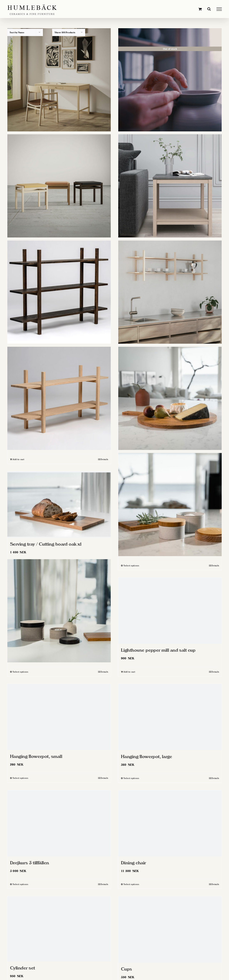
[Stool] (59, 186)
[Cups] (170, 929)
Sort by (17, 32)
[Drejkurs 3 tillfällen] (59, 823)
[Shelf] (59, 398)
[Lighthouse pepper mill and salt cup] (170, 611)
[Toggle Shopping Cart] (200, 9)
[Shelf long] (170, 292)
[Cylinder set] (59, 929)
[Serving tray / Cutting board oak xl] (59, 504)
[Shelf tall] (59, 292)
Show (65, 32)
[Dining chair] (170, 823)
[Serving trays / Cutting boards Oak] (170, 398)
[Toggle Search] (209, 9)
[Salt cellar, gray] (59, 611)
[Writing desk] (59, 80)
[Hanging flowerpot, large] (170, 717)
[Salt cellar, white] (170, 504)
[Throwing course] (170, 80)
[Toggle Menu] (219, 9)
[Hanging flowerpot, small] (59, 717)
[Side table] (170, 186)
